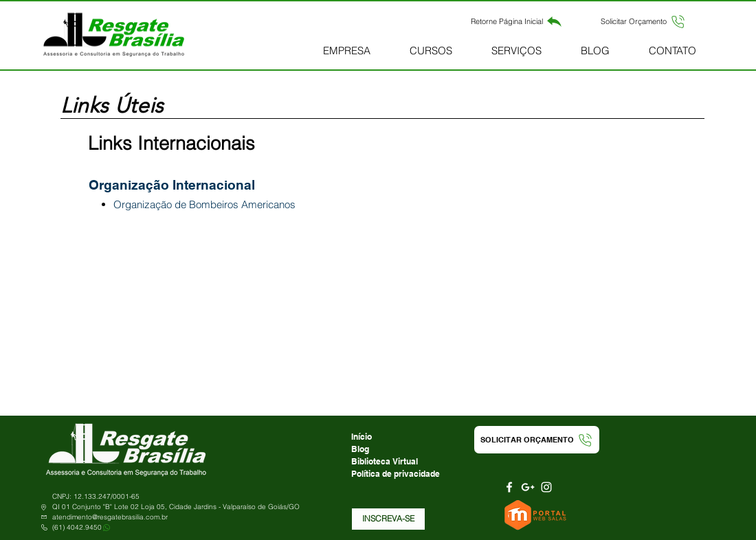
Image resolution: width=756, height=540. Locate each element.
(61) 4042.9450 (77, 527)
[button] (644, 21)
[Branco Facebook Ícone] (509, 487)
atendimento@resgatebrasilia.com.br (110, 517)
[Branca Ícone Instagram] (546, 487)
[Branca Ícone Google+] (528, 487)
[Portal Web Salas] (537, 515)
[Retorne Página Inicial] (516, 21)
